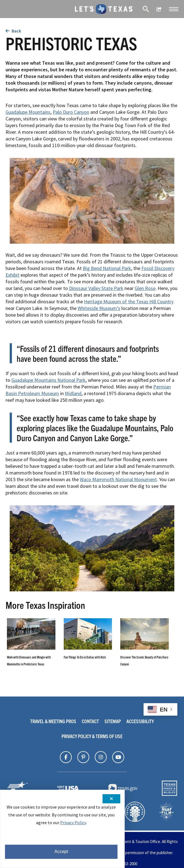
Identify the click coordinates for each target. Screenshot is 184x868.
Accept (61, 851)
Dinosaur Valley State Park (96, 288)
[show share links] (159, 9)
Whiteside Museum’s (99, 308)
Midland (73, 393)
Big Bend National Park (107, 268)
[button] (174, 9)
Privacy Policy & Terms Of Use (92, 736)
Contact (90, 721)
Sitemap (113, 721)
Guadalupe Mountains (28, 112)
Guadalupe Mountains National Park (48, 380)
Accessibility (140, 721)
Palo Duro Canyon (71, 112)
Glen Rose (145, 288)
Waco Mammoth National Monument (118, 479)
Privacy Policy (73, 822)
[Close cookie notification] (111, 799)
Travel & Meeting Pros (53, 721)
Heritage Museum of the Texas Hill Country (129, 301)
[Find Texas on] (66, 757)
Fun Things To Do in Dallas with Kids (85, 657)
